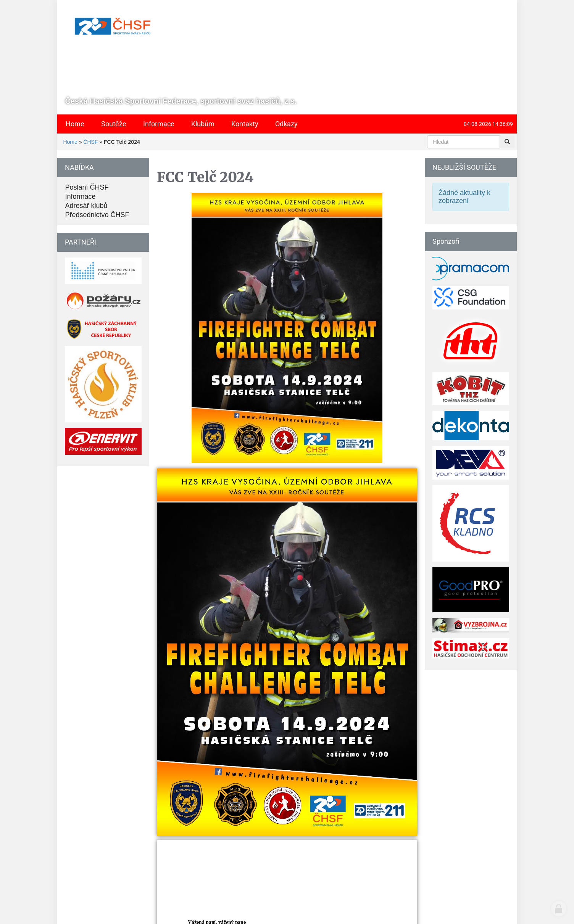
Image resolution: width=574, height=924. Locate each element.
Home (70, 142)
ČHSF (90, 142)
